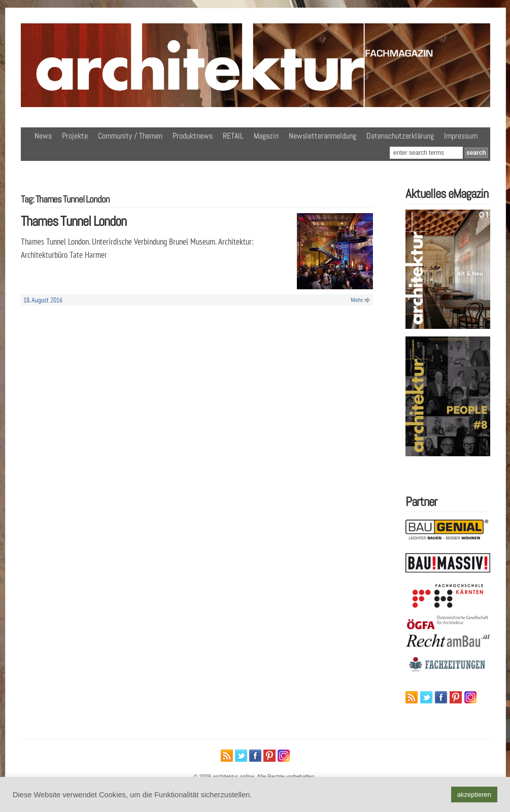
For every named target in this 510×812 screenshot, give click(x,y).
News (43, 136)
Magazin (266, 136)
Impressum (461, 136)
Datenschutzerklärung (400, 136)
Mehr (357, 300)
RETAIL (233, 136)
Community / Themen (130, 136)
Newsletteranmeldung (322, 136)
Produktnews (193, 136)
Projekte (75, 136)
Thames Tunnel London (74, 221)
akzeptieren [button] (474, 794)
